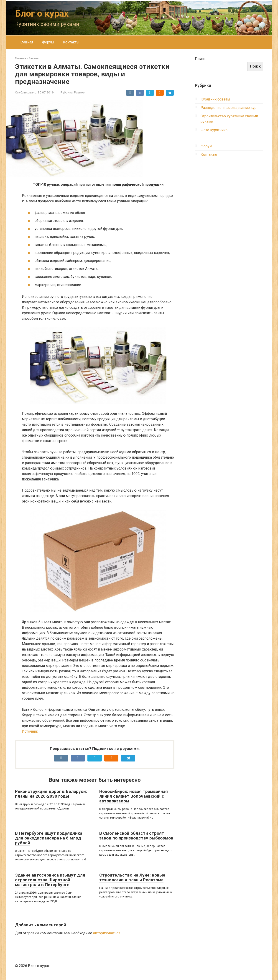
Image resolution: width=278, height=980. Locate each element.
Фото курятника (214, 130)
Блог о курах (42, 14)
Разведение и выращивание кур (229, 108)
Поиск (200, 59)
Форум (48, 42)
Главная (26, 42)
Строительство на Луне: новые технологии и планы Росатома (132, 877)
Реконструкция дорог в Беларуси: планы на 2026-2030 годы (51, 794)
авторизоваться (107, 933)
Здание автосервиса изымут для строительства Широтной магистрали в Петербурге (50, 880)
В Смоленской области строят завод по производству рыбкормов (136, 836)
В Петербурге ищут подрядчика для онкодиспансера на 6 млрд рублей (49, 838)
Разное (79, 92)
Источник (30, 731)
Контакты (71, 42)
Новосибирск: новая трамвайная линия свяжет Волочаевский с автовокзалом (134, 796)
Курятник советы (215, 99)
